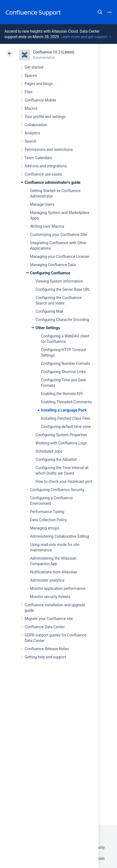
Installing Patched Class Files (66, 418)
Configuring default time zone (66, 427)
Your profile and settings (45, 117)
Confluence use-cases (43, 174)
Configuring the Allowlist (56, 460)
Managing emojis (45, 528)
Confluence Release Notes (47, 649)
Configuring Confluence (50, 273)
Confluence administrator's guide (52, 182)
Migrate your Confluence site (49, 619)
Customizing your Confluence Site (58, 235)
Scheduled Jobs (49, 451)
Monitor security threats (50, 597)
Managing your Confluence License (60, 257)
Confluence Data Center (45, 627)
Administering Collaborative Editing (60, 536)
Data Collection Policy (48, 520)
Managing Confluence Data (53, 265)
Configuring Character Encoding (62, 320)
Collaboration (36, 125)
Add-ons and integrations (46, 166)
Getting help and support (45, 657)
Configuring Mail (49, 311)
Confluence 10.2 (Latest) (54, 52)
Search (100, 12)
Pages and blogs (39, 84)
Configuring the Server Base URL (63, 289)
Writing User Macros (47, 226)
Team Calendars (38, 158)
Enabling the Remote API (62, 394)
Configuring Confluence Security (57, 490)
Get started (34, 67)
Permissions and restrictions (49, 150)
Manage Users (42, 204)
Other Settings (48, 328)
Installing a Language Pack (64, 410)
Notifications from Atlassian (54, 572)
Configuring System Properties (61, 435)
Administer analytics (47, 580)
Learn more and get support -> (86, 37)
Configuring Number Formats (66, 363)
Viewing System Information (59, 281)
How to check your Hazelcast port (64, 481)
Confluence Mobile (40, 100)
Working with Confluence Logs (61, 443)
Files (29, 92)
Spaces (31, 75)
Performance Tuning (47, 512)
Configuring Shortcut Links (63, 372)
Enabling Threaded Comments (66, 402)
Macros (31, 108)
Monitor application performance (58, 588)
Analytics (32, 133)
